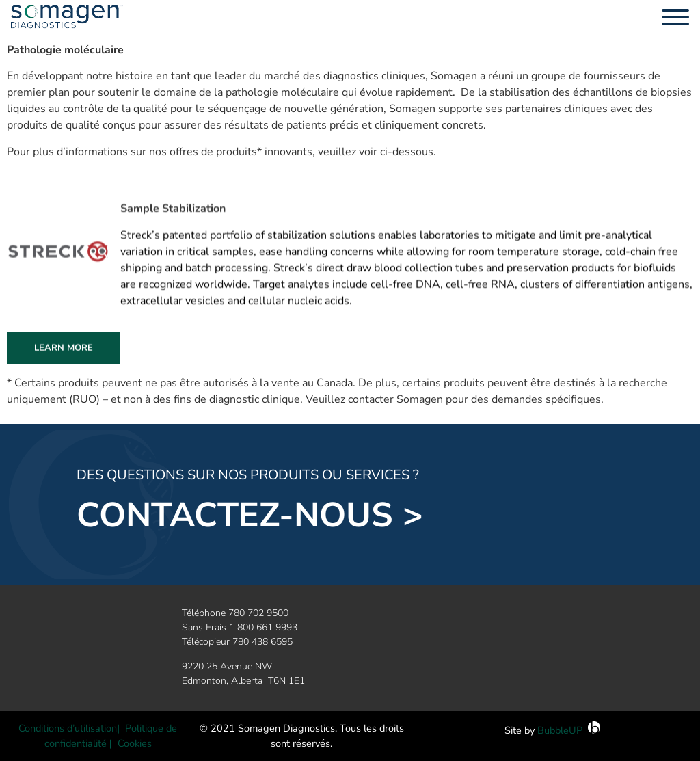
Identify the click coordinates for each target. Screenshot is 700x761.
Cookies (135, 743)
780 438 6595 (262, 642)
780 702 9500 (258, 613)
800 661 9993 (267, 627)
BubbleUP (560, 730)
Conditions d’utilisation (68, 728)
